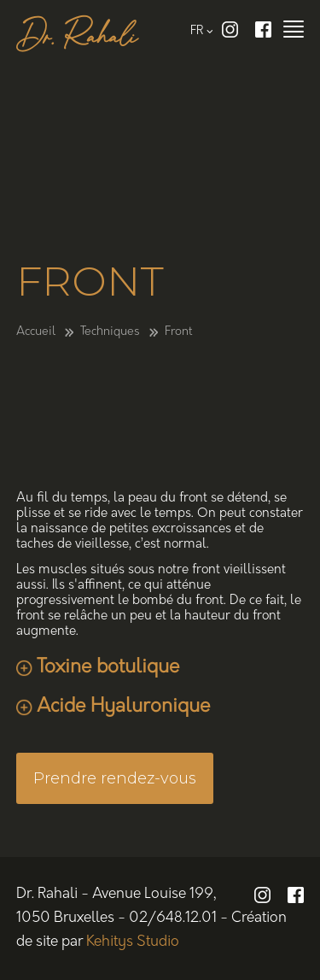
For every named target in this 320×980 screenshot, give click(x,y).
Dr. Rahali (77, 38)
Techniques (110, 332)
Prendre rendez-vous (115, 778)
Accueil (36, 332)
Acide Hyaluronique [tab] (123, 707)
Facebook (263, 29)
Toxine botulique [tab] (108, 668)
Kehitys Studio (133, 942)
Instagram (230, 29)
